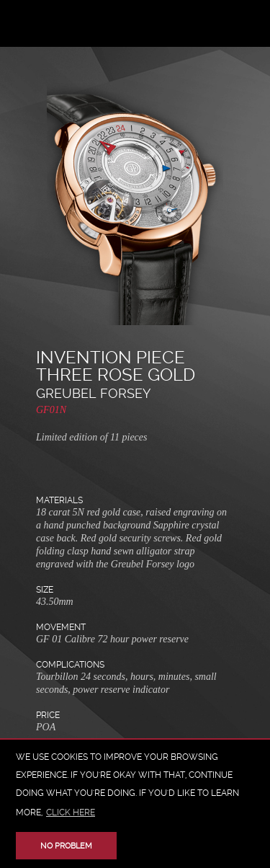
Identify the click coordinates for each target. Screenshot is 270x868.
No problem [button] (66, 846)
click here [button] (71, 812)
